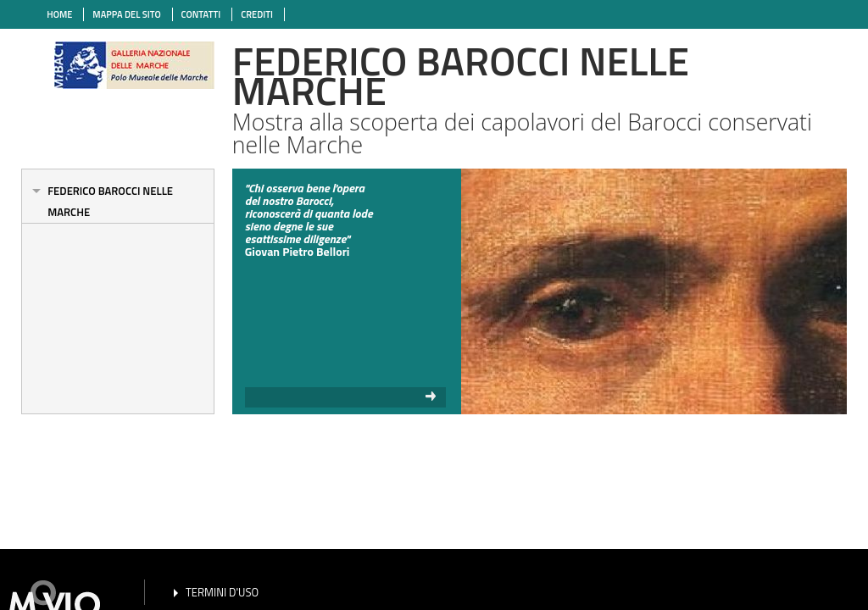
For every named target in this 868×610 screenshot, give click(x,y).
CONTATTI (201, 14)
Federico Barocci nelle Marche (110, 201)
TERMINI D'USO (222, 592)
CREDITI (257, 14)
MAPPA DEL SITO (126, 14)
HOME (59, 14)
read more (346, 397)
